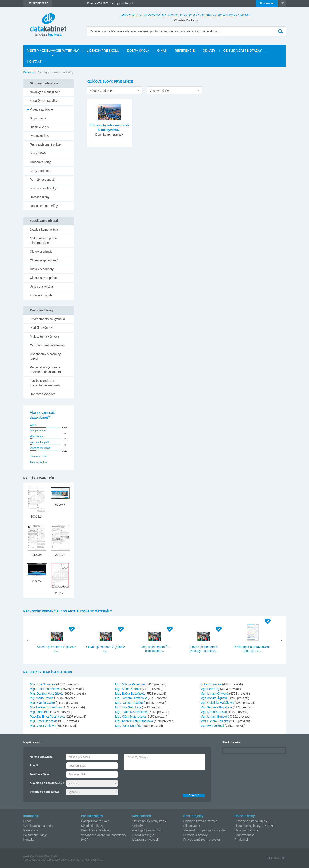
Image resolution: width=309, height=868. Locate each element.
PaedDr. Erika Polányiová (47, 717)
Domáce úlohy (40, 197)
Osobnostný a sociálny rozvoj (45, 356)
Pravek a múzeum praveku (202, 840)
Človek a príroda (41, 252)
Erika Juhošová (211, 684)
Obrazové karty (40, 162)
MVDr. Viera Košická (215, 721)
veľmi (33, 425)
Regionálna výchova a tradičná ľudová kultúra (45, 370)
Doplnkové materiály (44, 206)
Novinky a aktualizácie (45, 92)
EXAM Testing (142, 835)
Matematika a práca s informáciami (43, 240)
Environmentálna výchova (47, 319)
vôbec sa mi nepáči (40, 448)
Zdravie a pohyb (41, 295)
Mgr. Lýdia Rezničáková (132, 712)
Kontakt (34, 62)
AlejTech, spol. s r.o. (91, 860)
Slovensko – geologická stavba (204, 830)
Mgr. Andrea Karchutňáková (134, 721)
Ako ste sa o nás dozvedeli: (47, 783)
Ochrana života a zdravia (47, 345)
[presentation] (157, 781)
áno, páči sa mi (38, 431)
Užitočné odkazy (92, 826)
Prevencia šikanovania (250, 821)
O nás (162, 51)
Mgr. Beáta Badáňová (130, 694)
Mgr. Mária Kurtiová (214, 712)
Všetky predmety (101, 91)
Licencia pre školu (103, 51)
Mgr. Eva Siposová (43, 684)
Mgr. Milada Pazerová (130, 684)
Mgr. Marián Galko (42, 703)
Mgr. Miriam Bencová (215, 717)
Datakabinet (30, 72)
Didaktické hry (40, 127)
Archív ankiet (37, 462)
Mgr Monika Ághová (214, 698)
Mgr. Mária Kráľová (128, 689)
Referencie (185, 51)
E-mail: (34, 766)
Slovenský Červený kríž (148, 821)
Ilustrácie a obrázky (43, 188)
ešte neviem (36, 436)
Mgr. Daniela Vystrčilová (46, 694)
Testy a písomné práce (45, 144)
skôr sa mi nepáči (39, 442)
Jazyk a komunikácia (44, 229)
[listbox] (115, 90)
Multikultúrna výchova (45, 336)
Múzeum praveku (144, 840)
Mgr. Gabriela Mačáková (217, 703)
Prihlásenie (267, 3)
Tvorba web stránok (35, 860)
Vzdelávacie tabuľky (44, 101)
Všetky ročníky (160, 91)
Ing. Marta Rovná (42, 698)
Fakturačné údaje (35, 835)
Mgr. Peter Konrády (128, 726)
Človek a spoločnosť (44, 260)
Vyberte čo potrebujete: (45, 792)
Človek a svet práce (43, 278)
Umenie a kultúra (42, 287)
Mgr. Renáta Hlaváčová (131, 698)
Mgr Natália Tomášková (46, 707)
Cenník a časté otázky (243, 51)
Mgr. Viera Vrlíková (43, 726)
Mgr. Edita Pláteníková (45, 689)
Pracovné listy (39, 136)
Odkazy (209, 51)
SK (282, 3)
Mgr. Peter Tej (210, 689)
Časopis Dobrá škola (95, 821)
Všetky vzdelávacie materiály (53, 51)
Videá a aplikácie (42, 109)
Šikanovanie (192, 826)
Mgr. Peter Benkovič (44, 721)
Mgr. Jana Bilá (40, 712)
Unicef (137, 826)
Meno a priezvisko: (42, 757)
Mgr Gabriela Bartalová (216, 707)
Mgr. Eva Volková (212, 726)
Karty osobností (41, 171)
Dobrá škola (138, 51)
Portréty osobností (42, 180)
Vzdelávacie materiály (38, 826)
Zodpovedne (243, 835)
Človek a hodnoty (42, 269)
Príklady (240, 840)
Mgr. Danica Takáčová (130, 703)
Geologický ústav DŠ (147, 830)
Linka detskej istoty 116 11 (253, 826)
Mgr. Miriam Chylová (215, 694)
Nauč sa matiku (245, 830)
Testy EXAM (38, 153)
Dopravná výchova (43, 394)
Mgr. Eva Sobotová (128, 707)
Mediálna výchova (42, 328)
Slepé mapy (38, 118)
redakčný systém (59, 860)
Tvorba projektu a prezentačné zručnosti (45, 383)
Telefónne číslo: (40, 774)
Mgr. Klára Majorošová (131, 717)
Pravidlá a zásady (196, 835)
